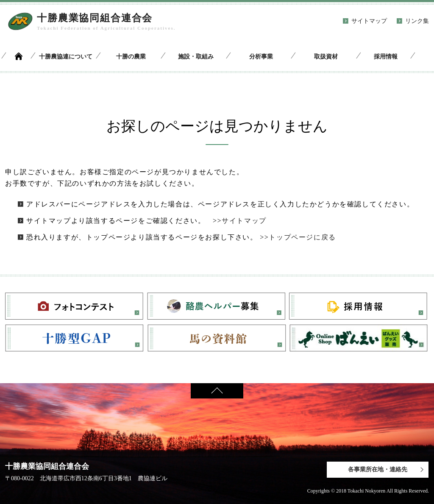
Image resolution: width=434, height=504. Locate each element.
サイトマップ (369, 21)
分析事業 (261, 57)
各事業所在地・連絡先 (378, 469)
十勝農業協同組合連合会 (95, 18)
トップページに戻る (302, 237)
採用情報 (386, 57)
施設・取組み (196, 57)
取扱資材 (326, 57)
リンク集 (417, 21)
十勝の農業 (131, 57)
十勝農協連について (66, 57)
